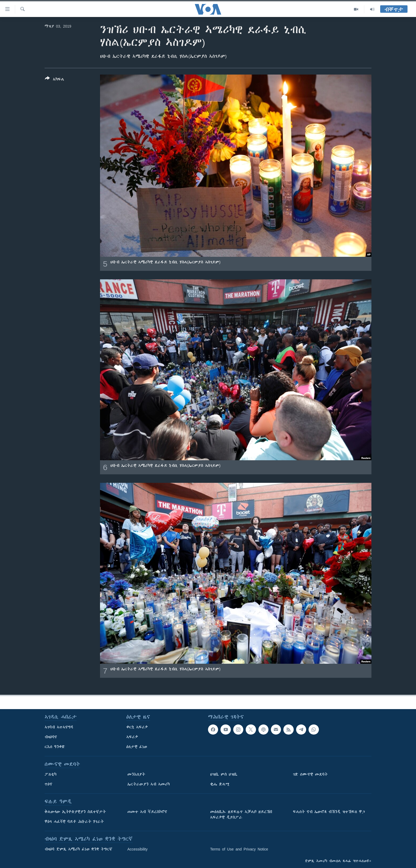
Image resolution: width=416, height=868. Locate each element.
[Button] (55, 80)
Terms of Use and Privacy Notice (239, 849)
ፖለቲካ (51, 774)
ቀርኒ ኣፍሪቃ (137, 727)
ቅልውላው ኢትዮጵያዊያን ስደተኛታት (75, 812)
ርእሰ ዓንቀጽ (55, 747)
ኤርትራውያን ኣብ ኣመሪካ (149, 784)
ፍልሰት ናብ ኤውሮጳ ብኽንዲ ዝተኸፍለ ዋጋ (329, 812)
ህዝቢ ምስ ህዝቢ (224, 774)
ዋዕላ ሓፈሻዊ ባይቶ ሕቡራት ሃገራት (74, 822)
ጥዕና (48, 784)
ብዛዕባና (51, 737)
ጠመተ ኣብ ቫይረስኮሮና (147, 812)
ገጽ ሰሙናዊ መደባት (310, 774)
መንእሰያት (136, 774)
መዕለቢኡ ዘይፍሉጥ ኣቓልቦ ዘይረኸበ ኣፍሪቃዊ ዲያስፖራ (241, 815)
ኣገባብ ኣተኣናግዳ (59, 727)
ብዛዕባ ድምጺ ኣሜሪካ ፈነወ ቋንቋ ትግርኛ (78, 849)
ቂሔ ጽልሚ (220, 784)
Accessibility (137, 849)
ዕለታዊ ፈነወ (137, 747)
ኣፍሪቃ (132, 737)
